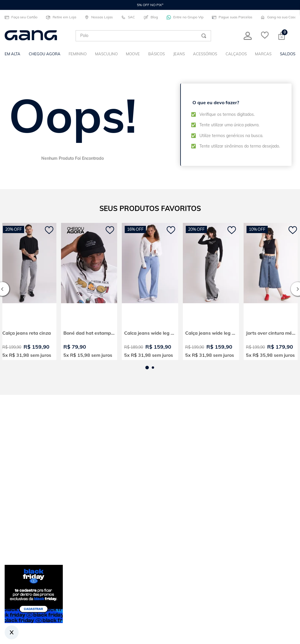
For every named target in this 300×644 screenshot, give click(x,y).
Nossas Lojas (98, 17)
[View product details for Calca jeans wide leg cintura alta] (150, 291)
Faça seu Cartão (21, 17)
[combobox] (143, 36)
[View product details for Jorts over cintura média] (272, 291)
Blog (151, 17)
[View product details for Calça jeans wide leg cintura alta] (211, 291)
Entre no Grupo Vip (184, 17)
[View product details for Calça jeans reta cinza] (28, 291)
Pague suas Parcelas (232, 17)
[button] (147, 368)
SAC (128, 17)
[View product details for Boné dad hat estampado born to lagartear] (89, 291)
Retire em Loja (61, 17)
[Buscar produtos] (204, 36)
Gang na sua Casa (278, 17)
